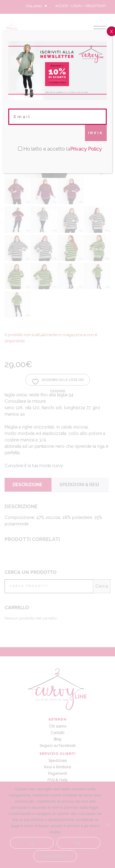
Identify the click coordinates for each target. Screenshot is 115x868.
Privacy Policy (86, 149)
